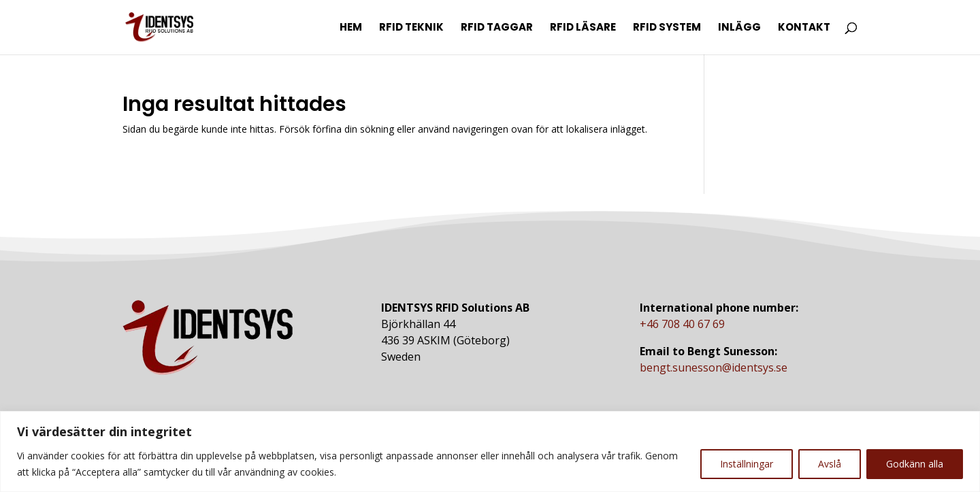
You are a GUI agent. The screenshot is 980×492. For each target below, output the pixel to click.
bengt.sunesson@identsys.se (714, 367)
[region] (490, 452)
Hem (351, 28)
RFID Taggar (497, 28)
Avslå (830, 464)
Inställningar (747, 464)
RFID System (667, 28)
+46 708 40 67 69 (682, 324)
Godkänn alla (915, 464)
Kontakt (804, 28)
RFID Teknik (411, 28)
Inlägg (739, 28)
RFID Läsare (583, 28)
